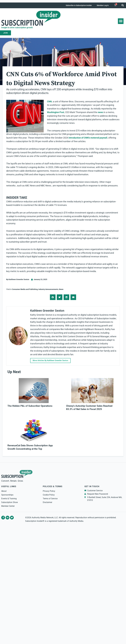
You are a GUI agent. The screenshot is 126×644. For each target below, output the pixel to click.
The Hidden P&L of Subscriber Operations (30, 406)
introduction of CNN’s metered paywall (88, 138)
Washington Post (56, 112)
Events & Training (9, 499)
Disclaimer (47, 502)
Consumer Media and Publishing (25, 289)
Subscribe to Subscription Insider (79, 5)
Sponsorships (7, 495)
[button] (123, 5)
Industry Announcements (48, 289)
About (4, 491)
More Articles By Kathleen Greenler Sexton (51, 360)
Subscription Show (10, 502)
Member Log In (103, 5)
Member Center (8, 506)
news (100, 112)
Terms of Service (50, 499)
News (61, 289)
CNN (49, 101)
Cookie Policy (49, 495)
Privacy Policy (49, 491)
